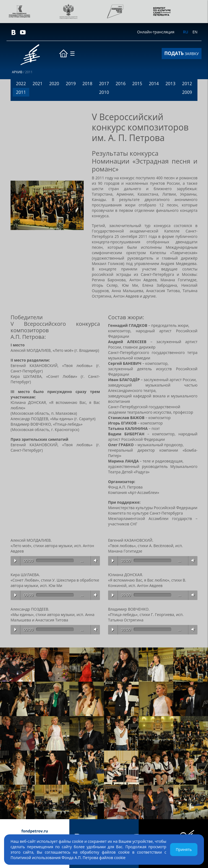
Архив (17, 72)
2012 (187, 84)
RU (186, 32)
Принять (184, 849)
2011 (21, 92)
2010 (104, 92)
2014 (154, 84)
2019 (71, 84)
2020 (54, 84)
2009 (187, 92)
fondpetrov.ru (35, 831)
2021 (38, 84)
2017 (104, 84)
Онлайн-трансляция (156, 32)
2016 (121, 84)
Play (15, 561)
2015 (137, 84)
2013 (170, 84)
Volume (95, 561)
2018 (87, 84)
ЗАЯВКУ (182, 53)
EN (195, 32)
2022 (21, 84)
